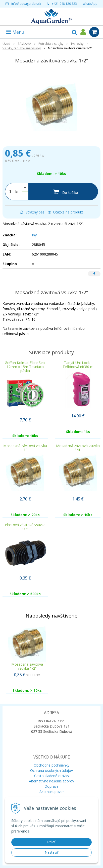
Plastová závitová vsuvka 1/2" (25, 527)
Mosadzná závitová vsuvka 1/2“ (27, 666)
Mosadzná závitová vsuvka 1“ (25, 448)
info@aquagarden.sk (26, 4)
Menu (15, 32)
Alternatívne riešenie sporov (51, 781)
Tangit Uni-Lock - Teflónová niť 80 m (78, 365)
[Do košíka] (63, 192)
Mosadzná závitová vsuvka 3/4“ (78, 448)
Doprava (51, 786)
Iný (34, 235)
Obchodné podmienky (51, 765)
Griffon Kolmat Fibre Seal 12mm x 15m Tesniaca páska (25, 367)
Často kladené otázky (52, 776)
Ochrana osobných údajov (51, 770)
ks (17, 192)
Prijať (51, 842)
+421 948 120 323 (64, 4)
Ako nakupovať (52, 792)
